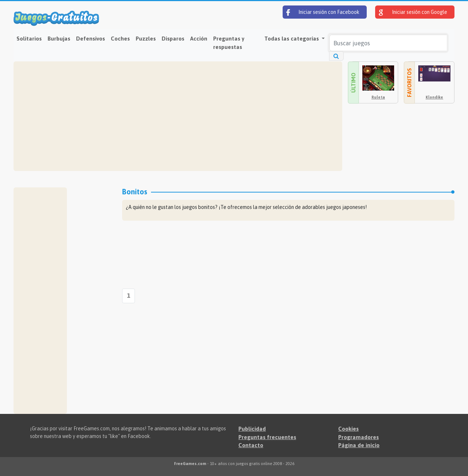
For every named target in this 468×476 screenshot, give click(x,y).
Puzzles (146, 39)
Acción (199, 39)
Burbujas (59, 39)
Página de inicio (359, 445)
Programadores (358, 437)
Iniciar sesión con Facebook (323, 12)
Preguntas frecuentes (267, 437)
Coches (120, 39)
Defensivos (90, 39)
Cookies (348, 429)
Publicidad (252, 429)
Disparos (173, 39)
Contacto (251, 445)
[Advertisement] (178, 116)
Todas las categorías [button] (292, 39)
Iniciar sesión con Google (413, 12)
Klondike (434, 97)
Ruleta (378, 97)
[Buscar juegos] (388, 43)
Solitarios (29, 39)
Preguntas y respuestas (229, 43)
